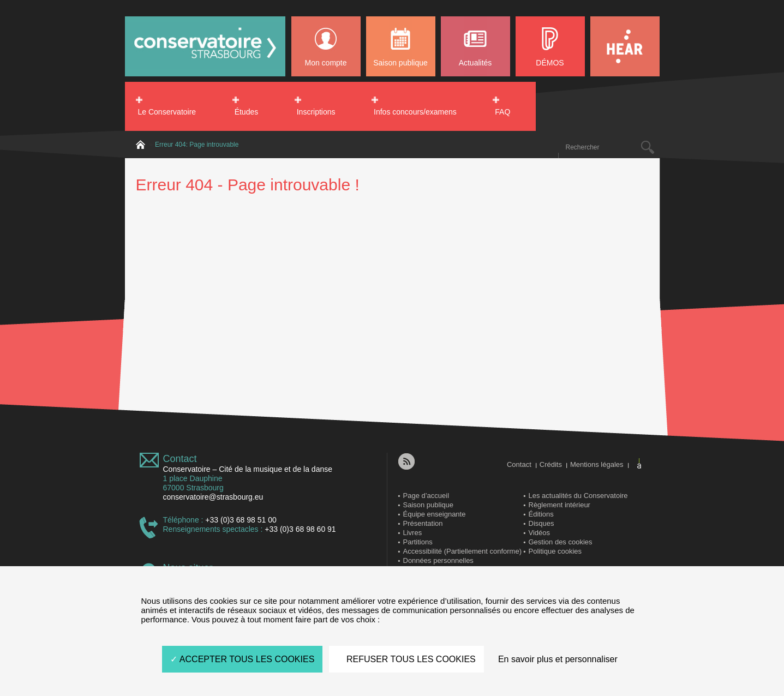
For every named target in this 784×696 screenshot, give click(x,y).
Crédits (551, 464)
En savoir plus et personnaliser (558, 659)
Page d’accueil (426, 496)
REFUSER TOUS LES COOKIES (406, 659)
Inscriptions (316, 112)
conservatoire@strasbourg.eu (213, 497)
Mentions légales (597, 464)
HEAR (625, 46)
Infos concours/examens (415, 112)
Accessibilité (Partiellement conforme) (462, 551)
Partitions (418, 542)
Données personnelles (438, 560)
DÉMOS (550, 63)
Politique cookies (555, 551)
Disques (541, 523)
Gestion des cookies (561, 542)
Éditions (541, 514)
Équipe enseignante (435, 514)
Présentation (423, 523)
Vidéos (540, 533)
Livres (413, 533)
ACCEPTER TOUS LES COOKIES (242, 659)
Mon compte (325, 63)
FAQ (502, 112)
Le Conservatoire (167, 112)
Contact (180, 459)
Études (247, 112)
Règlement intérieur (559, 505)
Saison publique (400, 63)
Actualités (475, 63)
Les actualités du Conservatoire (578, 496)
